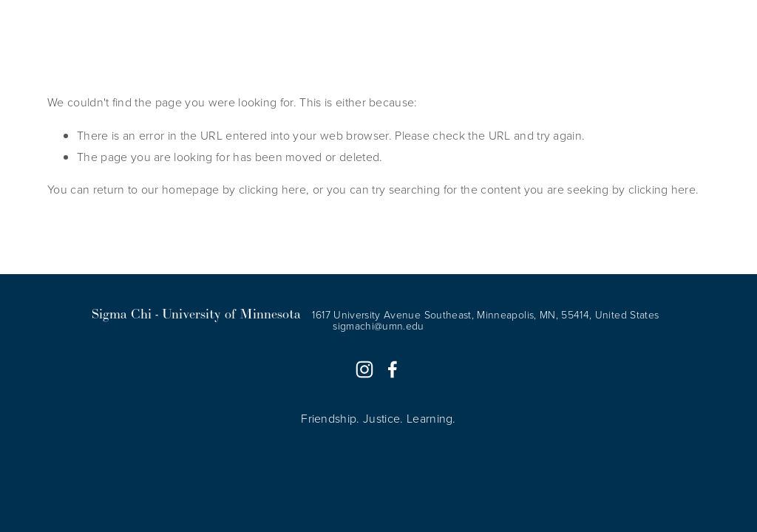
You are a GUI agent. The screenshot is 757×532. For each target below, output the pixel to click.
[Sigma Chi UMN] (364, 369)
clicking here (272, 189)
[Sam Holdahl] (393, 369)
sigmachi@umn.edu (378, 326)
